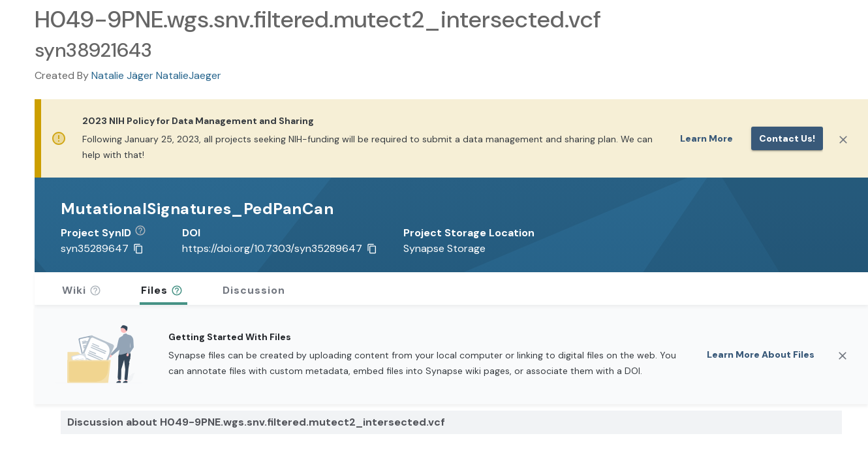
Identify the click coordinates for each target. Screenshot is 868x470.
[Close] (843, 140)
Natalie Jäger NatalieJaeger (156, 75)
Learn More (706, 138)
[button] (145, 233)
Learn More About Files (761, 354)
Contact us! (787, 138)
